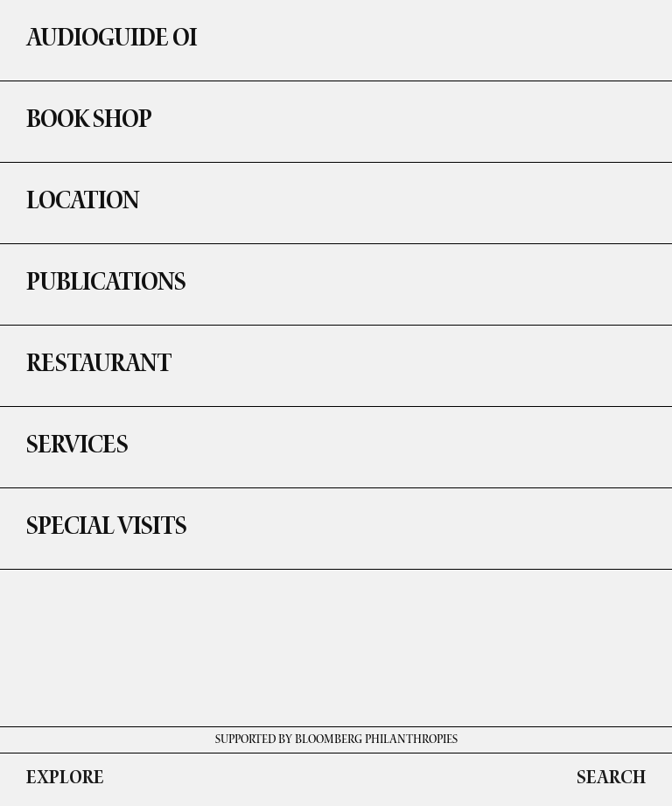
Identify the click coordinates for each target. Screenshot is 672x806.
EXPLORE (65, 780)
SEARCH (611, 780)
